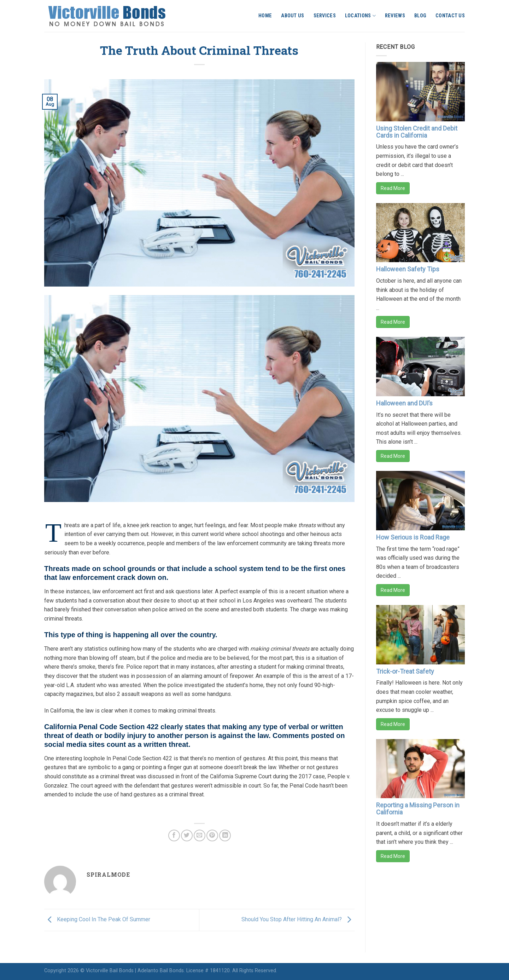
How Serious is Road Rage (413, 537)
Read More (393, 188)
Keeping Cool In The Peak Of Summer (97, 920)
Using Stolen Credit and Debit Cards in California (417, 132)
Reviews (395, 16)
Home (265, 16)
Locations (360, 16)
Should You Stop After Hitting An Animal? (298, 920)
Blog (420, 16)
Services (325, 16)
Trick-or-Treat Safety (405, 671)
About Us (292, 16)
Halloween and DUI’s (404, 403)
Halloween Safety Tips (408, 269)
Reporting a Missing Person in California (418, 809)
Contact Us (450, 16)
